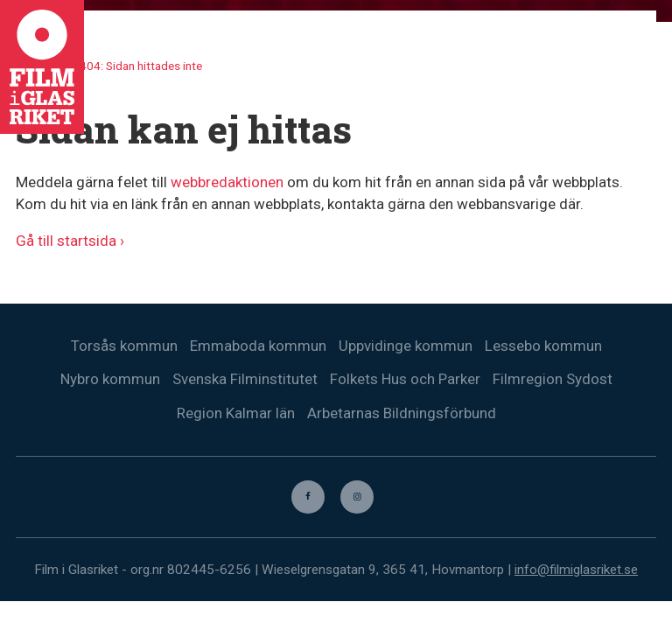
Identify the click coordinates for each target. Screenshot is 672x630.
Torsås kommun (124, 346)
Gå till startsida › (70, 241)
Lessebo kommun (543, 346)
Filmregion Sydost (553, 380)
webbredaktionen (227, 182)
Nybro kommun (110, 380)
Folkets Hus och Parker (405, 380)
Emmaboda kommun (258, 346)
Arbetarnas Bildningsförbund (402, 414)
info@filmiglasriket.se (576, 570)
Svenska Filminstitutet (245, 380)
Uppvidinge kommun (406, 346)
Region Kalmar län (236, 414)
